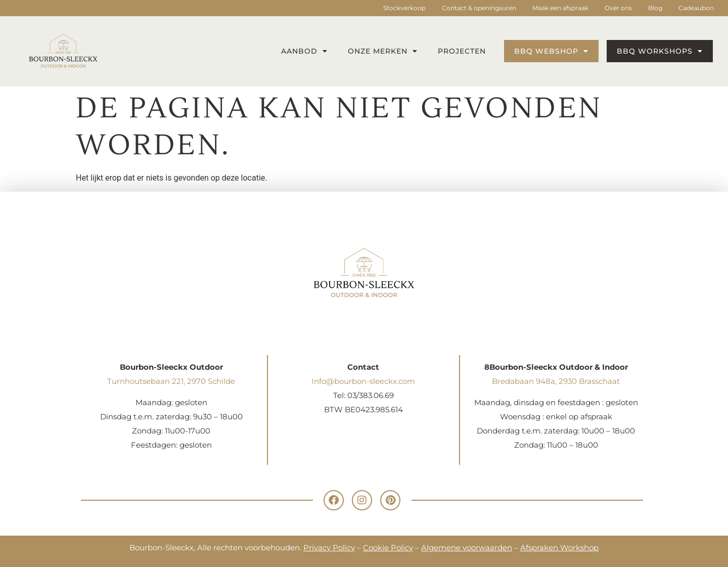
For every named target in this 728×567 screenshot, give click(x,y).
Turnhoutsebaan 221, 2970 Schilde (171, 381)
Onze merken (383, 51)
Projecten (462, 51)
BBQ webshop (551, 51)
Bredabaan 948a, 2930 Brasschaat (556, 381)
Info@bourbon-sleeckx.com (363, 381)
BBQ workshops (660, 51)
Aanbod (304, 51)
